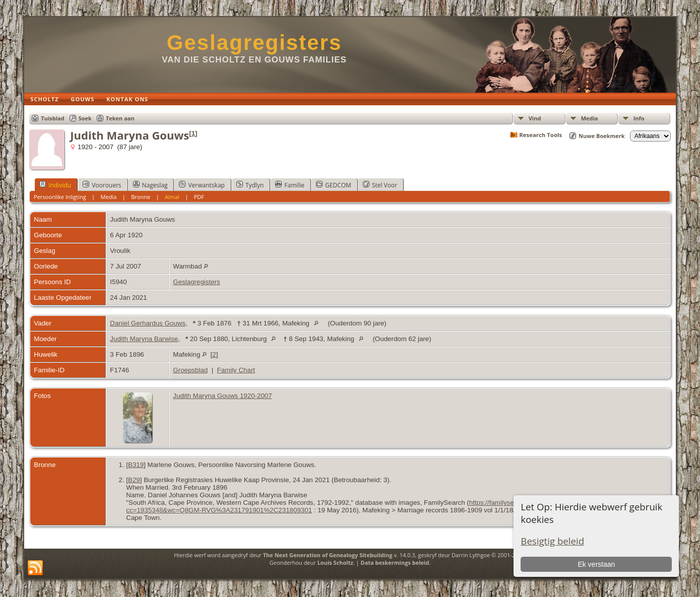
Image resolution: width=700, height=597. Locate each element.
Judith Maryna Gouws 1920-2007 (222, 396)
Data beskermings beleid (395, 562)
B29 (134, 480)
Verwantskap (202, 185)
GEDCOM (334, 185)
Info (639, 118)
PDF (199, 197)
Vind (535, 118)
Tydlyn (250, 185)
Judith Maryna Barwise (144, 339)
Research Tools (540, 135)
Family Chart (236, 370)
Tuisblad (52, 118)
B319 (136, 465)
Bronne (141, 197)
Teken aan (120, 118)
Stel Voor (380, 185)
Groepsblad (190, 370)
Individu (55, 185)
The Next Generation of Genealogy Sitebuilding (328, 555)
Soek (85, 118)
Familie (290, 185)
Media (590, 118)
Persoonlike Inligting (60, 197)
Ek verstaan (596, 564)
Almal (172, 197)
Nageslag (150, 185)
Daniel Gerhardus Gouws (148, 323)
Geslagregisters (254, 43)
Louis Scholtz (335, 562)
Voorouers (102, 185)
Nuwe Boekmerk (602, 136)
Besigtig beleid (552, 541)
